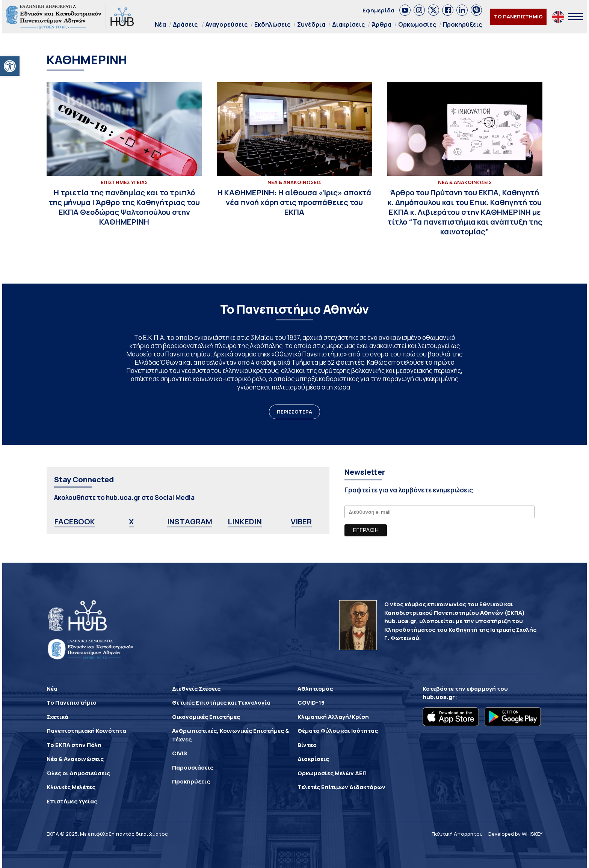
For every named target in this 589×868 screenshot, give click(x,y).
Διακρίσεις (348, 24)
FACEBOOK (75, 522)
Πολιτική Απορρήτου (457, 834)
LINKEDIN (245, 522)
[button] (10, 66)
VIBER (301, 522)
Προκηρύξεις (462, 24)
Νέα (160, 24)
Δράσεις (185, 24)
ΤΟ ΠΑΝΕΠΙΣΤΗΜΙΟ (518, 17)
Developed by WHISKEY (515, 834)
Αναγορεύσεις (227, 24)
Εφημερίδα (378, 10)
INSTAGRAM (190, 522)
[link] (405, 10)
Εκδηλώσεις (272, 24)
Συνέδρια (311, 24)
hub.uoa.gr (439, 697)
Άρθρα (381, 24)
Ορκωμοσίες (417, 24)
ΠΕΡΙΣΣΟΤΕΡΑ (294, 412)
